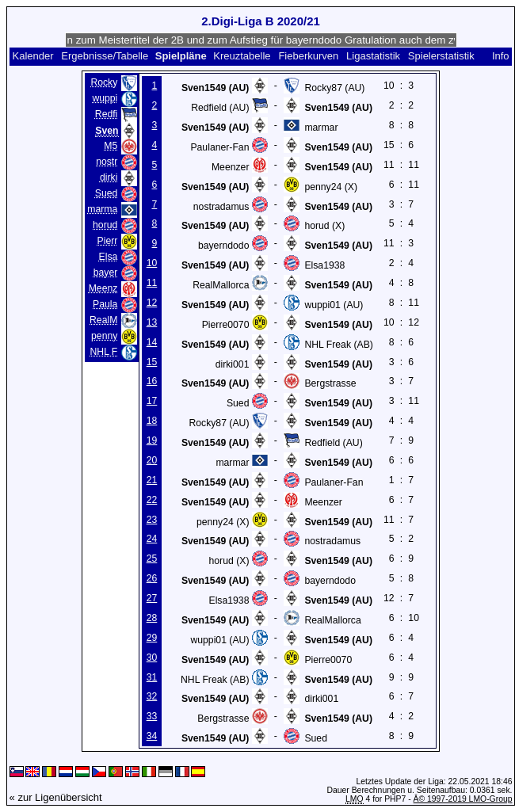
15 (152, 362)
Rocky (104, 82)
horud (105, 225)
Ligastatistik (373, 56)
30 (152, 658)
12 (152, 303)
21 (152, 480)
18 (152, 421)
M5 (111, 146)
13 (152, 322)
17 (152, 401)
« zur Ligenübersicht (56, 797)
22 (152, 500)
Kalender (32, 56)
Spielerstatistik (441, 56)
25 (152, 558)
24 (152, 539)
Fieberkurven (308, 56)
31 (152, 677)
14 (152, 342)
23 (152, 520)
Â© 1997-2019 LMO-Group (463, 799)
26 (152, 578)
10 (152, 263)
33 (152, 716)
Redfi (107, 114)
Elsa (109, 257)
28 (152, 618)
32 (152, 696)
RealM (103, 320)
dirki (109, 177)
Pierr (108, 241)
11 (152, 283)
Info (501, 56)
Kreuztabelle (242, 56)
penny (104, 336)
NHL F (103, 352)
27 (152, 598)
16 (152, 381)
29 (152, 638)
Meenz (103, 288)
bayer (106, 273)
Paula (105, 304)
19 (152, 440)
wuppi (105, 98)
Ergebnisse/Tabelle (105, 56)
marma (102, 209)
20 (152, 460)
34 (152, 736)
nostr (107, 162)
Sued (107, 193)
